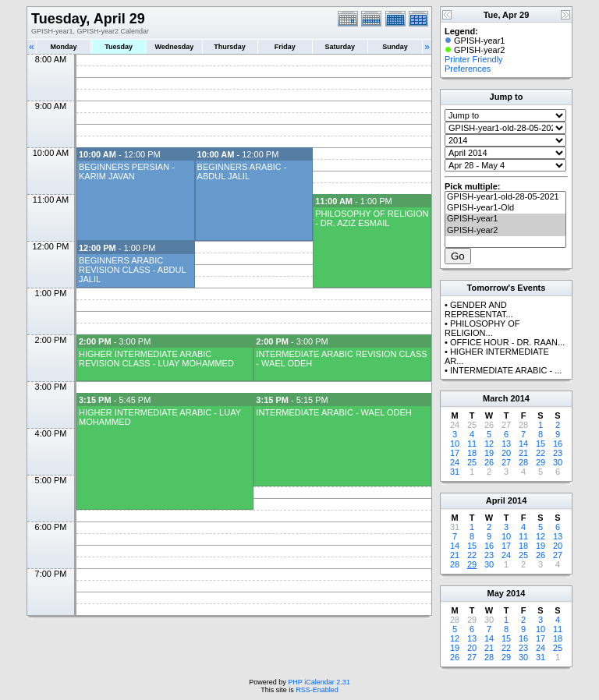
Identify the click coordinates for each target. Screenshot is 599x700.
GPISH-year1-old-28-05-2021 (505, 197)
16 (558, 444)
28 (523, 462)
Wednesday (174, 47)
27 (506, 462)
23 (558, 453)
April (496, 500)
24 (455, 462)
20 (506, 453)
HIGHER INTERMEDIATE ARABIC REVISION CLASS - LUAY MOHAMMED (156, 359)
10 (455, 444)
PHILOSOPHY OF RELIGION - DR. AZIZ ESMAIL (372, 218)
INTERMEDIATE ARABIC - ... (506, 370)
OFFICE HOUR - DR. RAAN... (507, 342)
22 (541, 453)
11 (472, 444)
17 (455, 453)
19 (489, 453)
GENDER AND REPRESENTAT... (479, 309)
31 (455, 472)
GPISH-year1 (505, 219)
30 (558, 462)
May (496, 593)
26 (489, 462)
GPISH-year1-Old (505, 208)
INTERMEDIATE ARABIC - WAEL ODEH (333, 412)
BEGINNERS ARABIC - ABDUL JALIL (242, 171)
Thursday (230, 47)
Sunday (395, 47)
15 (541, 444)
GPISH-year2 (505, 231)
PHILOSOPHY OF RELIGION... (482, 328)
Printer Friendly (474, 59)
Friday (285, 47)
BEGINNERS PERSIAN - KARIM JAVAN (127, 171)
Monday (64, 47)
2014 (519, 398)
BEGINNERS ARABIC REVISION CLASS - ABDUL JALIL (132, 270)
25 (472, 462)
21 (523, 453)
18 (472, 453)
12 (489, 444)
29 (541, 462)
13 (506, 444)
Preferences (468, 69)
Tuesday (119, 47)
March (495, 398)
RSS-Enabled (317, 690)
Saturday (340, 47)
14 (523, 444)
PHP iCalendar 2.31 (319, 682)
